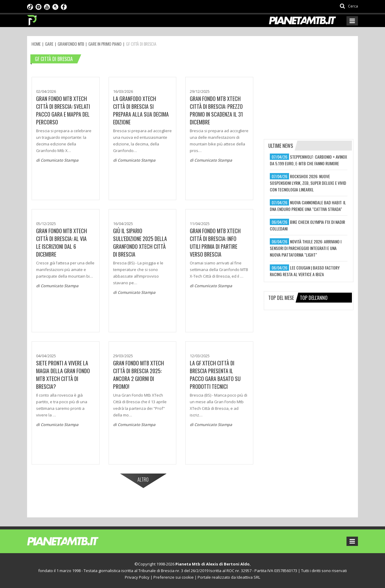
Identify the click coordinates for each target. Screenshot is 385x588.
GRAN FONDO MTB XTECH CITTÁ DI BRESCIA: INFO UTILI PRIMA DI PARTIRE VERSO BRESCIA (215, 242)
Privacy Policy (137, 577)
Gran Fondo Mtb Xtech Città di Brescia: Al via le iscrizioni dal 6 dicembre (62, 242)
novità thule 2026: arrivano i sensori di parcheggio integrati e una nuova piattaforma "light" (306, 248)
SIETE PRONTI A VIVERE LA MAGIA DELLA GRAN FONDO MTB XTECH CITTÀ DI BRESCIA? (63, 375)
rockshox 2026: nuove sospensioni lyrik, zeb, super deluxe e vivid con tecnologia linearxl (308, 183)
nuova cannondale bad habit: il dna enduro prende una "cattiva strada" (308, 206)
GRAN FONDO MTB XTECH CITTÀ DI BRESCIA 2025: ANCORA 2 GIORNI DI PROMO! (139, 375)
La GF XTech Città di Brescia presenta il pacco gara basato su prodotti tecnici (215, 375)
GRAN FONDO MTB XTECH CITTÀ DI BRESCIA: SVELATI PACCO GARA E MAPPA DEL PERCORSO (63, 110)
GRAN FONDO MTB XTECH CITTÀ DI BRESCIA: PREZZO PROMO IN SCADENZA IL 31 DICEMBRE (216, 110)
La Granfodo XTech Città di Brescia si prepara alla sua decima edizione (141, 110)
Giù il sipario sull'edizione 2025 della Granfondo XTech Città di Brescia (140, 242)
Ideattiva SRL (248, 577)
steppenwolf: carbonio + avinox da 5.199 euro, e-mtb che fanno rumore (308, 160)
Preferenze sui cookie (174, 577)
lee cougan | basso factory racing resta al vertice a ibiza (305, 271)
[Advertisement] (309, 91)
